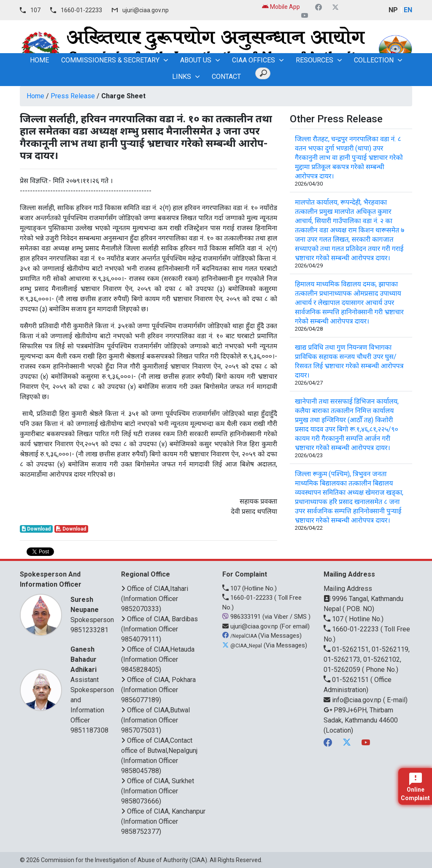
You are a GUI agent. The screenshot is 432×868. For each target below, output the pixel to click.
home (39, 60)
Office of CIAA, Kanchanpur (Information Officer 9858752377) (163, 821)
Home (35, 96)
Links (182, 77)
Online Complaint (415, 787)
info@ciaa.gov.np (353, 700)
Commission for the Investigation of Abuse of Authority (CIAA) (124, 860)
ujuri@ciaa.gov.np (146, 10)
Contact (226, 77)
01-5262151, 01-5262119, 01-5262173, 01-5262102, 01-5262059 (367, 659)
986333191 (242, 617)
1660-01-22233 (81, 10)
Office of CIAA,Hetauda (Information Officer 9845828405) (158, 659)
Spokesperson (92, 609)
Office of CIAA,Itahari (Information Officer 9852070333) (155, 599)
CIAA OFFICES (254, 60)
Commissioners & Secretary (110, 60)
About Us (196, 60)
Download (36, 529)
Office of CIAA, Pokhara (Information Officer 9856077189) (158, 690)
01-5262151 (347, 680)
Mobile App (281, 7)
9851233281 (89, 630)
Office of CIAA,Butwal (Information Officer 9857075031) (155, 720)
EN (408, 10)
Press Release (73, 96)
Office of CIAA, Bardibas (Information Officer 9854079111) (159, 629)
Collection (374, 60)
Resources (315, 60)
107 (35, 10)
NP (393, 10)
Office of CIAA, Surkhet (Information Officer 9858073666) (158, 791)
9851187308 (89, 730)
